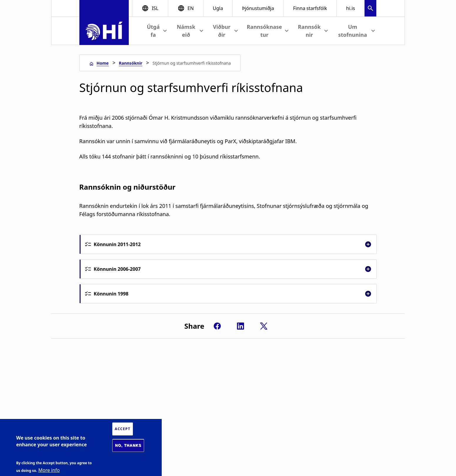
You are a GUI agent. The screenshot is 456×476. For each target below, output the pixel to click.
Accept (122, 429)
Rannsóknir (131, 63)
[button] (370, 9)
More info (49, 470)
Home (102, 63)
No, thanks (128, 445)
